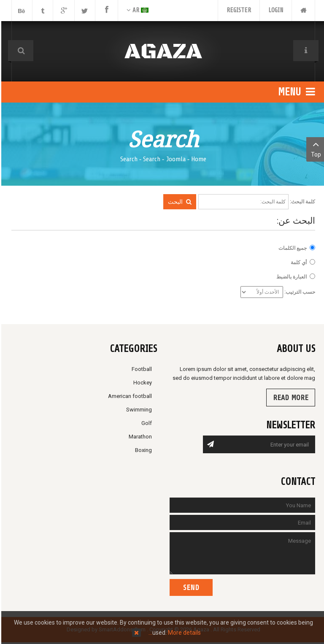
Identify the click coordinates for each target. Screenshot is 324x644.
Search (150, 159)
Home (197, 159)
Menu (295, 92)
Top (315, 149)
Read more (289, 398)
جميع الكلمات (291, 248)
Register (238, 10)
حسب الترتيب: (298, 292)
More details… (173, 633)
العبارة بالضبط (290, 277)
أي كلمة (297, 262)
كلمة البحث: (301, 202)
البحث (178, 202)
